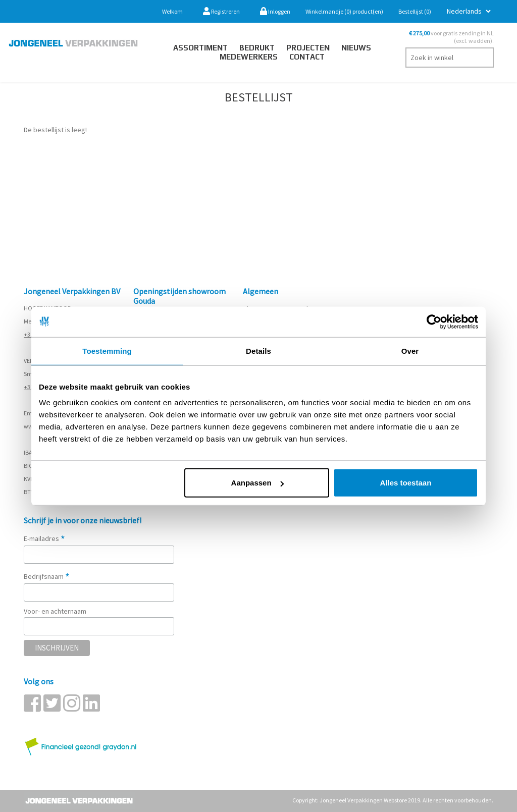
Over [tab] (410, 350)
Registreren (221, 11)
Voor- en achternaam (55, 611)
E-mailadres (44, 538)
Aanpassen (257, 483)
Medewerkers (249, 57)
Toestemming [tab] (107, 350)
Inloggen (275, 11)
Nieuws (356, 48)
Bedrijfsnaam (47, 576)
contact (307, 57)
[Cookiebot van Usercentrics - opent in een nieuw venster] (434, 321)
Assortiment (200, 48)
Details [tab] (258, 350)
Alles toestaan (406, 483)
